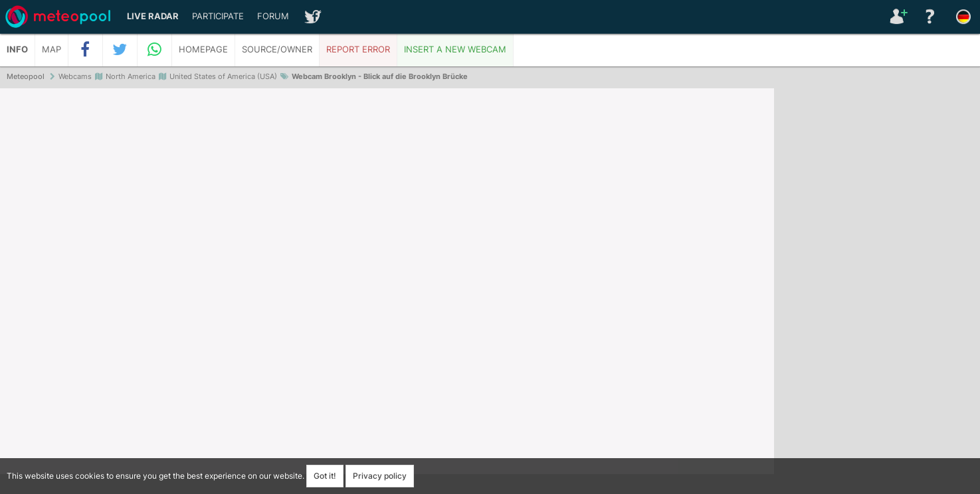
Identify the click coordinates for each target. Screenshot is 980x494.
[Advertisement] (877, 292)
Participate (218, 16)
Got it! (325, 476)
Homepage (203, 49)
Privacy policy (380, 476)
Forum (273, 16)
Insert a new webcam (455, 49)
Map (51, 49)
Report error (358, 49)
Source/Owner (277, 49)
